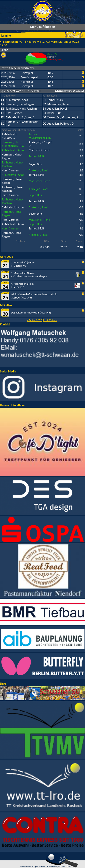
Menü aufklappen (42, 27)
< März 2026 (35, 320)
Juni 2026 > (50, 320)
